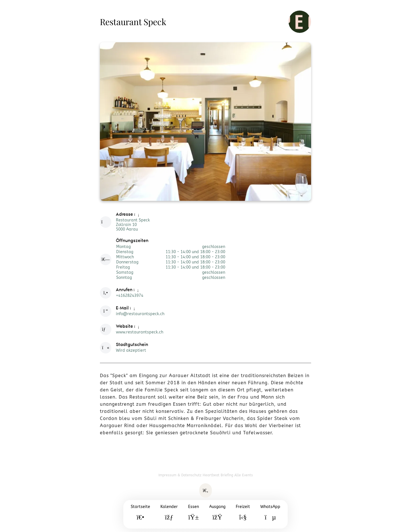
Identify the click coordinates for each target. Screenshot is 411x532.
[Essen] (194, 514)
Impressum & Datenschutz (181, 475)
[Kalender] (169, 514)
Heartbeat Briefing (218, 475)
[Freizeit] (243, 514)
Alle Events (244, 475)
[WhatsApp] (270, 514)
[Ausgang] (217, 514)
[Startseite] (140, 514)
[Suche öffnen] (205, 491)
